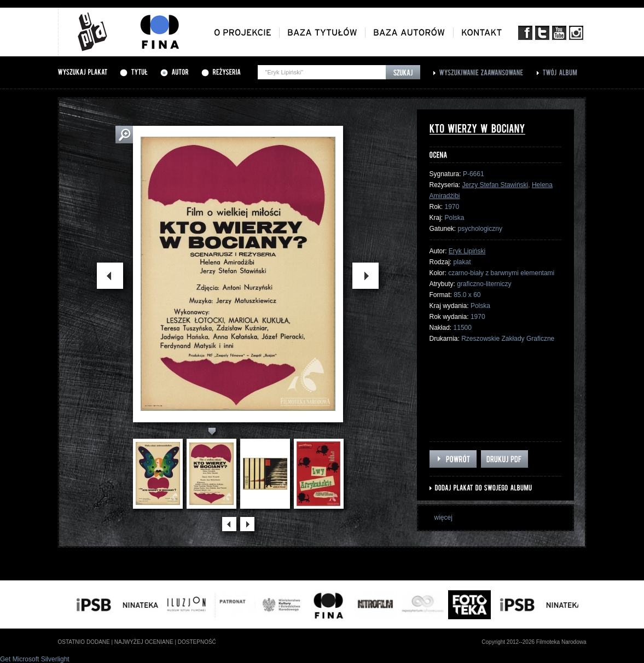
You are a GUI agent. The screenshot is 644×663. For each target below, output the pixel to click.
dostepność (197, 642)
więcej (443, 517)
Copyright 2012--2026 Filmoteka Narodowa (534, 642)
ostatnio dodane (84, 642)
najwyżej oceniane (144, 642)
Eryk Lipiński (467, 251)
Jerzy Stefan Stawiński (495, 185)
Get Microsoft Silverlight (35, 659)
